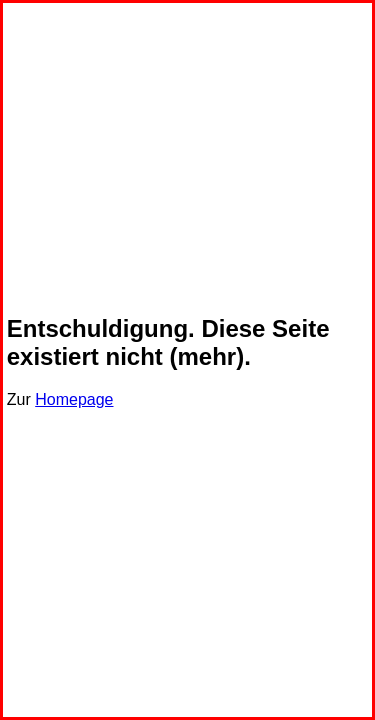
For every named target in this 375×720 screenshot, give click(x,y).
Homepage (74, 399)
